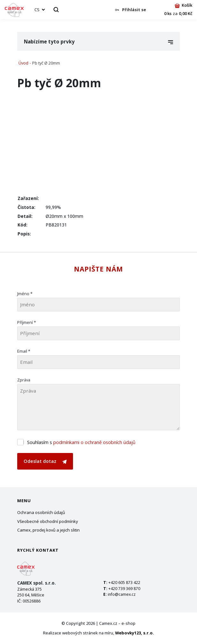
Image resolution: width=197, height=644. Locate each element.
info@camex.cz (122, 594)
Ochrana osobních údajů (41, 512)
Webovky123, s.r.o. (135, 633)
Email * (24, 351)
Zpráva (24, 380)
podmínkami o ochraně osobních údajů (94, 442)
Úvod (23, 63)
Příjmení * (27, 322)
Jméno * (25, 294)
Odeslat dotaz (45, 461)
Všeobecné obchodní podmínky (48, 521)
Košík (183, 5)
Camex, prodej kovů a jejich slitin (48, 530)
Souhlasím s (81, 442)
